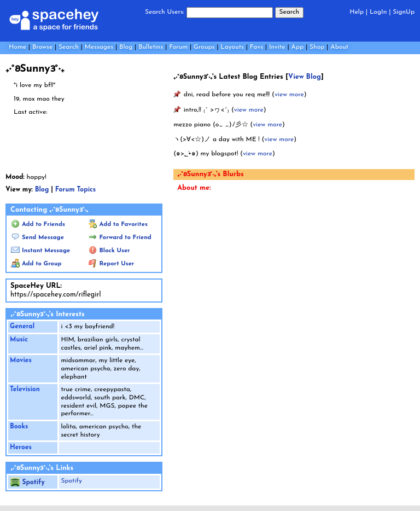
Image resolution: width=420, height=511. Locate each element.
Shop (317, 47)
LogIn (378, 12)
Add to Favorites (118, 225)
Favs (256, 47)
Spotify (27, 483)
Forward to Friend (120, 238)
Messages (99, 47)
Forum (178, 47)
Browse (42, 47)
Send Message (37, 238)
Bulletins (151, 47)
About (339, 47)
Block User (109, 251)
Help (357, 12)
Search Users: (165, 12)
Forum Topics (75, 190)
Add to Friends (38, 225)
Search (290, 12)
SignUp (404, 12)
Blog (126, 47)
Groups (204, 47)
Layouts (232, 47)
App (298, 47)
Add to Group (36, 264)
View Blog (305, 77)
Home (17, 47)
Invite (277, 47)
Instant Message (40, 251)
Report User (112, 264)
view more (289, 95)
